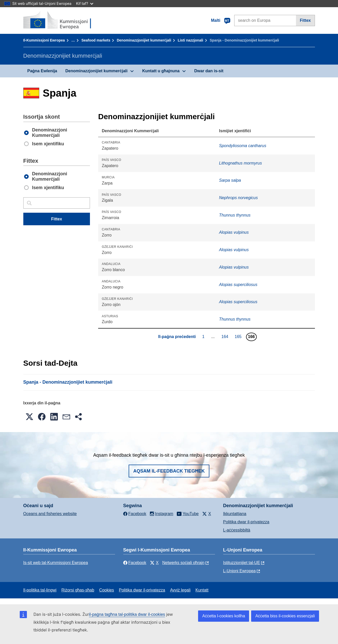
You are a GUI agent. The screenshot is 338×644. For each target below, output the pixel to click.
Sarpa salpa (230, 180)
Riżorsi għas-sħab (78, 590)
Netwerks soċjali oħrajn (183, 563)
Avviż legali (180, 590)
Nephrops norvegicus (238, 198)
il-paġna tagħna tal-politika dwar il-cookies (127, 614)
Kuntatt (202, 590)
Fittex (305, 20)
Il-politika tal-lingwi (40, 590)
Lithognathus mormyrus (240, 163)
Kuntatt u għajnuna (161, 71)
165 (239, 336)
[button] (29, 417)
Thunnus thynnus (235, 215)
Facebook (135, 563)
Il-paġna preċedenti (177, 337)
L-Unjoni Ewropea (239, 571)
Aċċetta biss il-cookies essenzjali (285, 616)
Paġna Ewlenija (42, 71)
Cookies (107, 590)
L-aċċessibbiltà (237, 530)
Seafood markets (96, 40)
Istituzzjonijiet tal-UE (242, 563)
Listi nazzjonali (190, 40)
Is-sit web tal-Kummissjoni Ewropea (56, 563)
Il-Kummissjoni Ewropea (44, 40)
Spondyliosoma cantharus (243, 146)
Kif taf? (85, 3)
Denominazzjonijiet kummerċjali (144, 40)
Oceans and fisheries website (50, 514)
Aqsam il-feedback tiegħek (169, 471)
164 (226, 336)
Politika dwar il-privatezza (246, 522)
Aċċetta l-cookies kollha (224, 616)
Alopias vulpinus (234, 232)
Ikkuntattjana (235, 514)
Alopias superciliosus (238, 285)
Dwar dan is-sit (209, 71)
